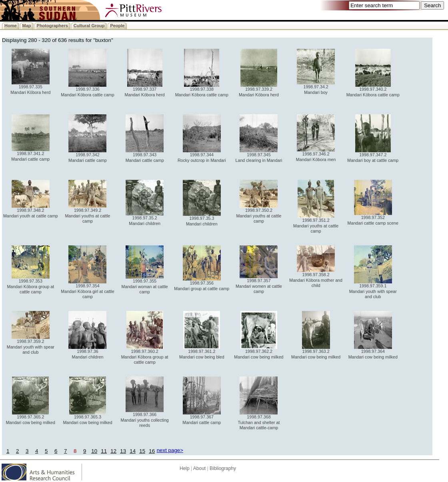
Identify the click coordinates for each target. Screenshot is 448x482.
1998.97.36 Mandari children (87, 352)
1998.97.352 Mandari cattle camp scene (373, 218)
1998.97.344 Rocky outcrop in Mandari (202, 155)
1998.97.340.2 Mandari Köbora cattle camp (373, 90)
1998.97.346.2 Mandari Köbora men (316, 154)
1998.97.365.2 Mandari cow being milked (31, 417)
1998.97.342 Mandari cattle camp (88, 155)
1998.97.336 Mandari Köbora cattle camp (87, 90)
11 (104, 451)
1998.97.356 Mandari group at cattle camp (202, 284)
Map (27, 26)
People (117, 26)
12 (113, 451)
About (199, 468)
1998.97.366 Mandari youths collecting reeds (145, 418)
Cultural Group (89, 26)
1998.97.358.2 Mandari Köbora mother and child (316, 278)
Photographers (52, 26)
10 (94, 451)
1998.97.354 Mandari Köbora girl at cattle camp (87, 289)
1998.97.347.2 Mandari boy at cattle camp (373, 155)
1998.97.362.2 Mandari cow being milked (259, 352)
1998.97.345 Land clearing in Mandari (259, 155)
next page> (170, 450)
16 (152, 451)
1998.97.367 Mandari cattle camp (202, 417)
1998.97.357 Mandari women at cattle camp (259, 284)
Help (185, 468)
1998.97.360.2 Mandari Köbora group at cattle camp (145, 355)
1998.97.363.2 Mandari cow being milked (316, 352)
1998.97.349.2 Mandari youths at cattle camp (87, 214)
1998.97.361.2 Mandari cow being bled (202, 352)
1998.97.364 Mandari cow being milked (373, 352)
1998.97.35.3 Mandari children (202, 219)
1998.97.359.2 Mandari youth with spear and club (31, 345)
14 (133, 451)
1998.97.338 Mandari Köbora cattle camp (202, 90)
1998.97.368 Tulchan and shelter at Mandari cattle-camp (259, 420)
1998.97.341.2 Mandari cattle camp (30, 154)
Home (11, 26)
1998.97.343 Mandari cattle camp (145, 155)
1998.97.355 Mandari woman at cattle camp (145, 284)
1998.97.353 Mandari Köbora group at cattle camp (30, 284)
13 (123, 451)
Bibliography (223, 468)
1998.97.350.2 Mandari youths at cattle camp (259, 214)
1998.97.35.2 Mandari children (145, 218)
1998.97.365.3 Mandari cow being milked (87, 417)
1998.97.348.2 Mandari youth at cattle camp (31, 211)
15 (142, 451)
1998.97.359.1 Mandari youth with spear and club (373, 289)
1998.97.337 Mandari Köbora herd (145, 90)
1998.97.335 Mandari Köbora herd (30, 87)
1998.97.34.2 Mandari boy (316, 87)
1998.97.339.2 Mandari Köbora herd (259, 90)
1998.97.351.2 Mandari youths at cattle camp (316, 224)
